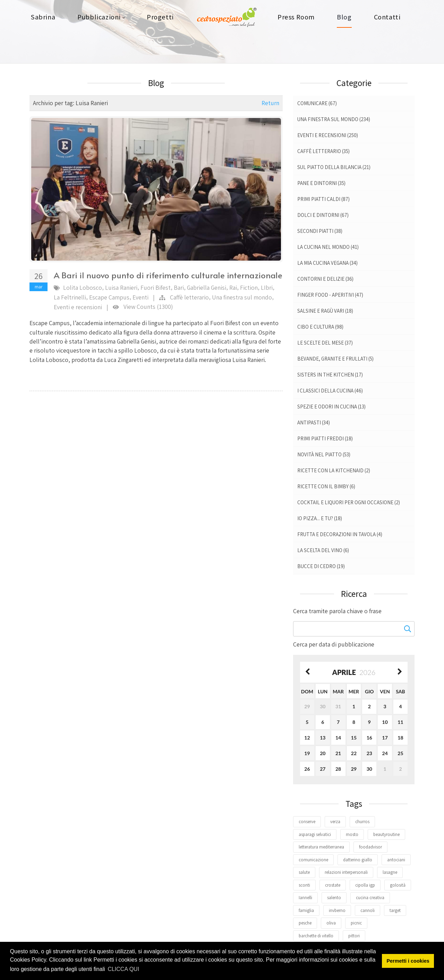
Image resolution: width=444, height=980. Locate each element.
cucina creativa (370, 898)
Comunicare (317, 103)
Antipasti (314, 423)
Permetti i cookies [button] (408, 961)
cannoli (368, 910)
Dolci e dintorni (323, 215)
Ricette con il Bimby (326, 486)
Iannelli (305, 898)
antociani (396, 860)
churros (362, 822)
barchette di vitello (316, 936)
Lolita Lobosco (83, 288)
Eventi (140, 297)
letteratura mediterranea (321, 847)
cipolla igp (365, 885)
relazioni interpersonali (346, 872)
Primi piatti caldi (323, 199)
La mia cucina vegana (327, 263)
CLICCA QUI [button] (123, 969)
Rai (233, 288)
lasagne (390, 872)
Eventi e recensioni (78, 307)
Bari (179, 288)
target (395, 910)
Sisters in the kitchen (330, 375)
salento (334, 898)
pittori (354, 936)
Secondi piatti (320, 231)
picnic (356, 923)
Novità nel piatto (324, 454)
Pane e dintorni (321, 183)
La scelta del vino (323, 550)
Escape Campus (109, 297)
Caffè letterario (189, 297)
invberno (337, 910)
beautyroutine (386, 834)
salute (304, 872)
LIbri (267, 288)
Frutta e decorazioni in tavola (340, 534)
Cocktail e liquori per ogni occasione (349, 502)
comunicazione (313, 860)
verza (335, 822)
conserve (307, 822)
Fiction (249, 288)
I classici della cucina (330, 391)
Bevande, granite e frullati (335, 359)
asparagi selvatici (315, 834)
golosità (398, 885)
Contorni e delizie (325, 279)
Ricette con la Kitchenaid (334, 470)
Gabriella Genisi (207, 288)
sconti (304, 885)
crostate (333, 885)
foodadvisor (370, 847)
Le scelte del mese (325, 343)
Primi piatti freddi (325, 438)
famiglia (306, 910)
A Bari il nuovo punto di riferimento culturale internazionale (168, 275)
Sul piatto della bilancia (334, 167)
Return (270, 103)
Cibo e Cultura (320, 327)
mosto (352, 834)
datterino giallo (358, 860)
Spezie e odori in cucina (331, 407)
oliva (331, 923)
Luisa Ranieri (121, 288)
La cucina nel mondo (328, 247)
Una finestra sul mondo (242, 297)
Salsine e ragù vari (325, 311)
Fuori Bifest (156, 288)
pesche (305, 923)
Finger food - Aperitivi (330, 295)
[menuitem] (43, 17)
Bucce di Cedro (321, 566)
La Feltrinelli (70, 297)
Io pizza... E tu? (320, 518)
